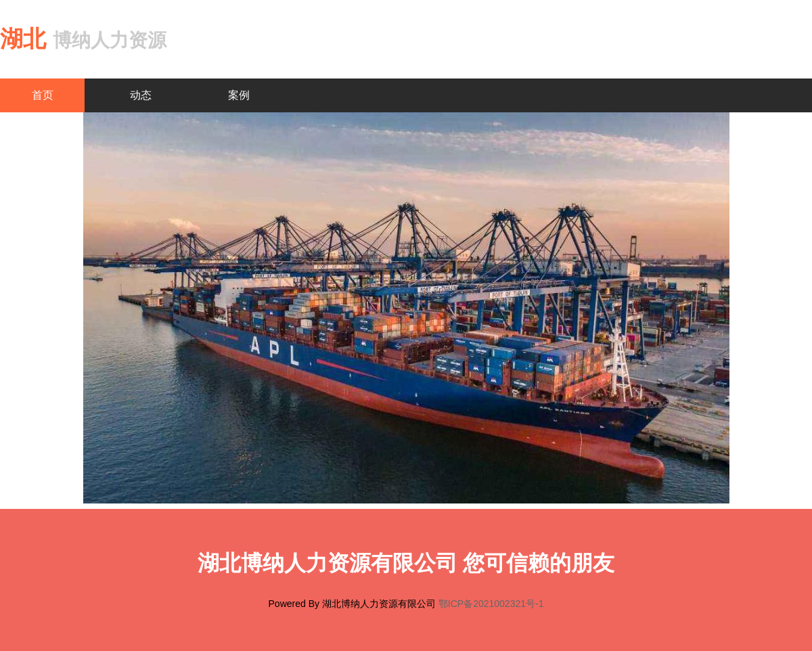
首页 (43, 95)
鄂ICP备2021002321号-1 (491, 604)
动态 (141, 95)
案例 (239, 95)
